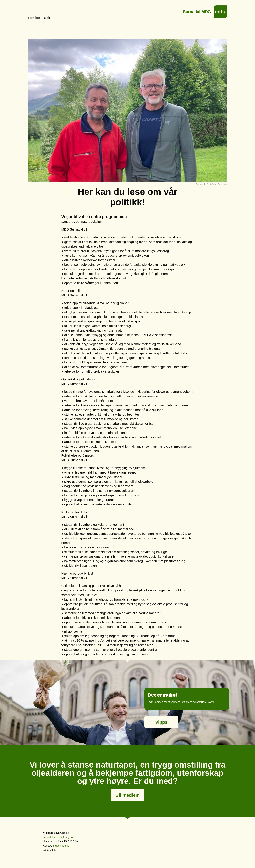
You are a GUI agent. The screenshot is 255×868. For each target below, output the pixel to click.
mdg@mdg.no (61, 846)
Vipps (161, 722)
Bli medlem (127, 795)
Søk (47, 18)
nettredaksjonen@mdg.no (58, 837)
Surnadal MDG (197, 11)
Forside (34, 18)
